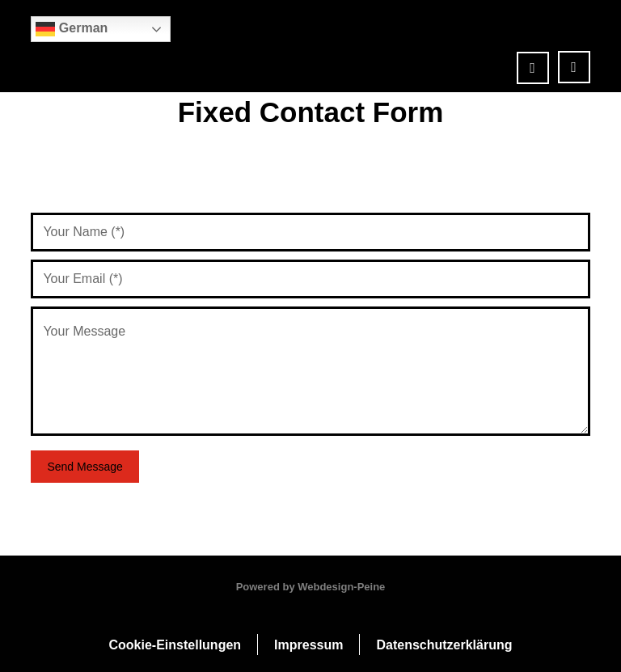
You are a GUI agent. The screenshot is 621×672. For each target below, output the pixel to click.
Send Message (84, 467)
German (72, 29)
